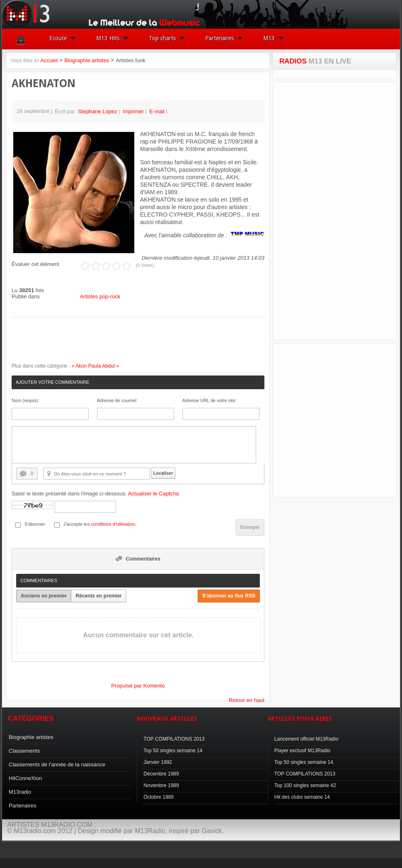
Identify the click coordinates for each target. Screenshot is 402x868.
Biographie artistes (87, 60)
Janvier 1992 (158, 762)
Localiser (163, 473)
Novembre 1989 (161, 785)
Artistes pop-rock (100, 296)
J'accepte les (76, 524)
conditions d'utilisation (113, 524)
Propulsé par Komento (138, 686)
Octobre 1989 (159, 797)
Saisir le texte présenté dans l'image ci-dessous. (95, 494)
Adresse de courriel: (117, 400)
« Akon (79, 366)
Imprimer (134, 111)
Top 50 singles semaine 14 (173, 751)
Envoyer (250, 527)
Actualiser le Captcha (154, 494)
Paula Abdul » (104, 366)
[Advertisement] (334, 211)
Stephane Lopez (98, 111)
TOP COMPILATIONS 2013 (174, 739)
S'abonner (35, 524)
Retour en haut (247, 700)
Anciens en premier (44, 596)
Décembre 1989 (161, 774)
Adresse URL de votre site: (209, 400)
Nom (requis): (25, 400)
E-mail (157, 111)
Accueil (49, 60)
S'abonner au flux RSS (229, 596)
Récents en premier (98, 596)
